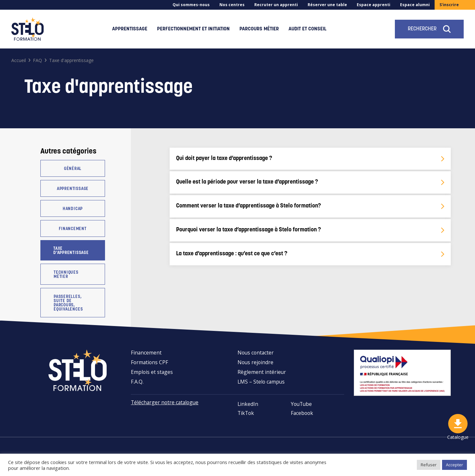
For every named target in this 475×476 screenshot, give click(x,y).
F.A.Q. (137, 382)
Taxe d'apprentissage (71, 251)
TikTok (246, 413)
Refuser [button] (429, 465)
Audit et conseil (307, 29)
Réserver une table (327, 5)
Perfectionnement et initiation (193, 29)
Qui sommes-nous (191, 5)
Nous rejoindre (255, 362)
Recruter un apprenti (276, 5)
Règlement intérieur (262, 372)
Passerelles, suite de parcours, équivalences (68, 303)
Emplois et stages (152, 372)
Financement (73, 229)
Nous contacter (256, 353)
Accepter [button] (454, 465)
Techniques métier (66, 275)
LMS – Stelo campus (261, 382)
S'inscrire (449, 5)
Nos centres (232, 5)
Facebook (302, 413)
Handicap (73, 209)
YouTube (301, 404)
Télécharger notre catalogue (165, 402)
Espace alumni (415, 5)
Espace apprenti (374, 5)
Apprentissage (130, 29)
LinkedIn (248, 404)
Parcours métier (259, 29)
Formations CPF (149, 362)
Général (73, 169)
